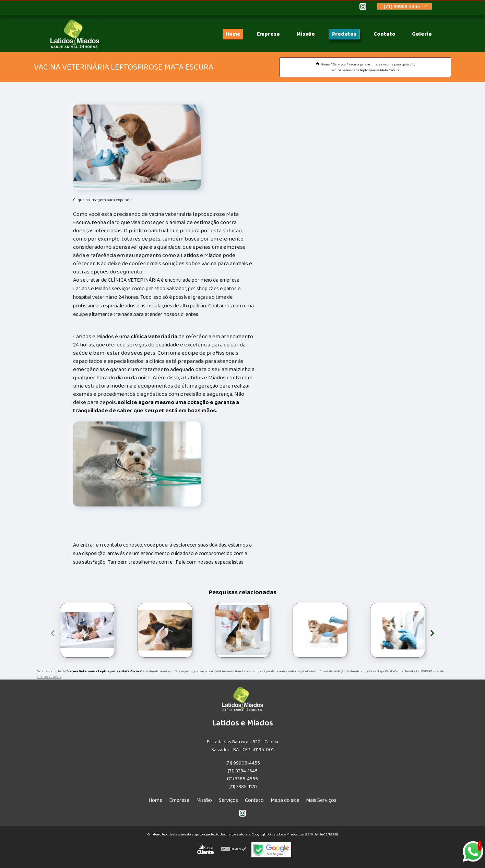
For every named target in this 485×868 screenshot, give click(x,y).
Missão (306, 34)
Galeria (422, 34)
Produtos (344, 34)
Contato (385, 34)
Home (233, 34)
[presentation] (53, 632)
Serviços (228, 800)
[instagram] (363, 8)
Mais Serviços (321, 800)
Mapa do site (285, 800)
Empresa (268, 34)
